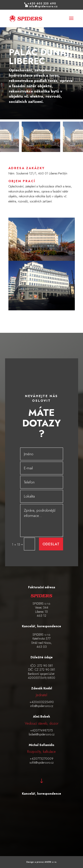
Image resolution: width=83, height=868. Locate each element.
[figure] (41, 69)
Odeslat (51, 544)
